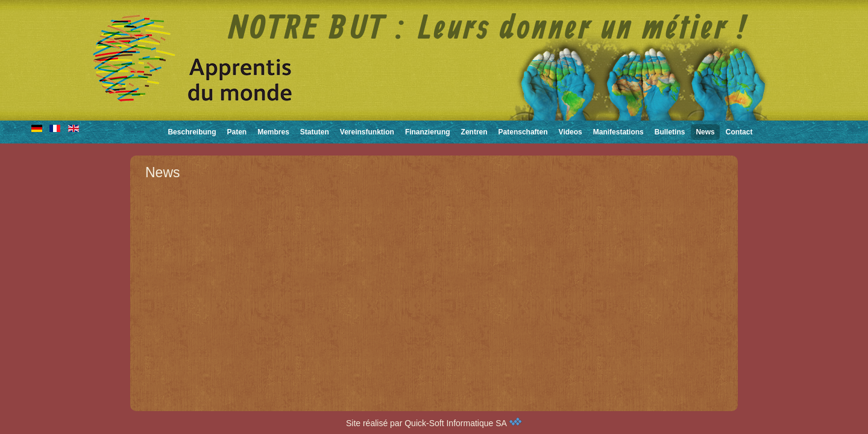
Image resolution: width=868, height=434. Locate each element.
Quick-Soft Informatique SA (463, 423)
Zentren (474, 132)
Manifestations (618, 132)
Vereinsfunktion (367, 132)
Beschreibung (192, 132)
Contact (739, 132)
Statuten (315, 132)
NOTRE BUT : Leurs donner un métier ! (488, 30)
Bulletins (670, 132)
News (705, 132)
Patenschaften (523, 132)
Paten (237, 132)
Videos (571, 132)
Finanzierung (428, 132)
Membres (273, 132)
